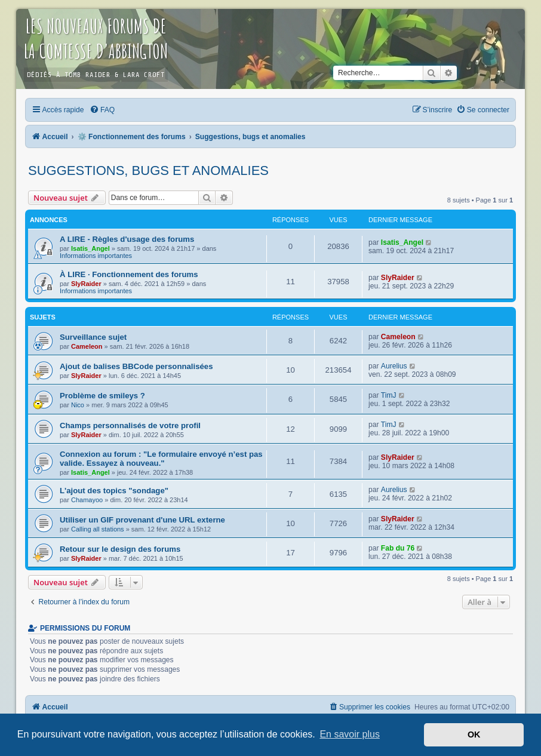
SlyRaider (86, 284)
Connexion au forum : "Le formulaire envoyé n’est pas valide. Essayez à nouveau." (161, 459)
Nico (78, 405)
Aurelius (394, 366)
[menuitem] (102, 110)
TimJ (389, 395)
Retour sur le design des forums (120, 549)
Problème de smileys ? (102, 396)
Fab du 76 (398, 548)
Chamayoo (87, 500)
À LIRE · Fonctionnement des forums (129, 274)
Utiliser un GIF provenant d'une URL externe (142, 520)
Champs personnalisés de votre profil (130, 425)
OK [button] (474, 735)
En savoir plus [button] (350, 734)
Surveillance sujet (93, 337)
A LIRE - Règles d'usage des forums (127, 239)
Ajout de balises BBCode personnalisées (136, 366)
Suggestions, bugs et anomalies (148, 170)
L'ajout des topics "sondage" (114, 491)
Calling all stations (98, 529)
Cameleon (87, 346)
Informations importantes (96, 256)
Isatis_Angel (90, 248)
